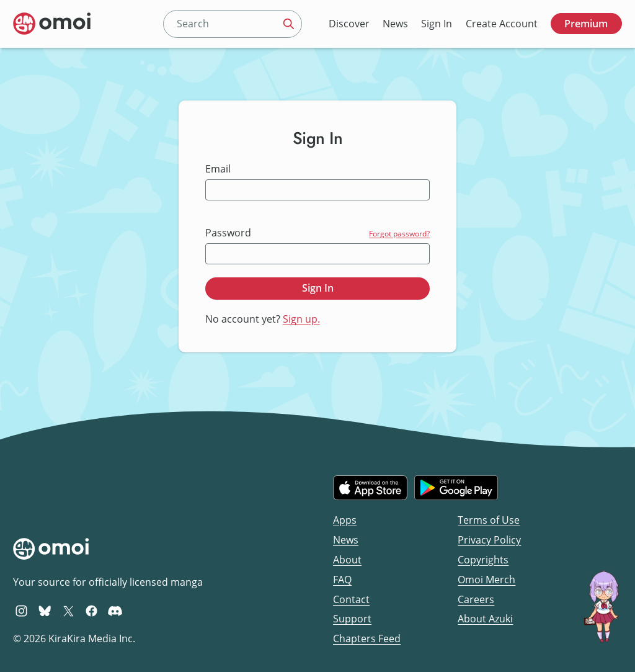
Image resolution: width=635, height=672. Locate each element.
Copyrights (483, 560)
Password (228, 233)
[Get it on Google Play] (456, 488)
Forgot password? (399, 234)
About (347, 560)
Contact (351, 599)
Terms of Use (489, 520)
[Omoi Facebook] (91, 611)
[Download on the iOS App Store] (370, 488)
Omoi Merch (486, 580)
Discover (349, 24)
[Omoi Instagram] (21, 611)
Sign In (437, 24)
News (395, 24)
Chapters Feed (367, 638)
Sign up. (301, 319)
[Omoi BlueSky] (45, 611)
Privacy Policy (489, 540)
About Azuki (485, 619)
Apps (345, 520)
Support (352, 619)
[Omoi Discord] (115, 611)
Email (218, 169)
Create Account (502, 24)
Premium (586, 24)
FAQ (342, 580)
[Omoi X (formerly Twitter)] (69, 611)
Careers (476, 599)
